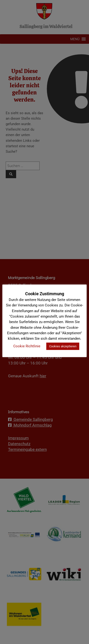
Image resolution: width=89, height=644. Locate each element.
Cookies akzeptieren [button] (63, 346)
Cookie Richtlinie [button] (27, 346)
